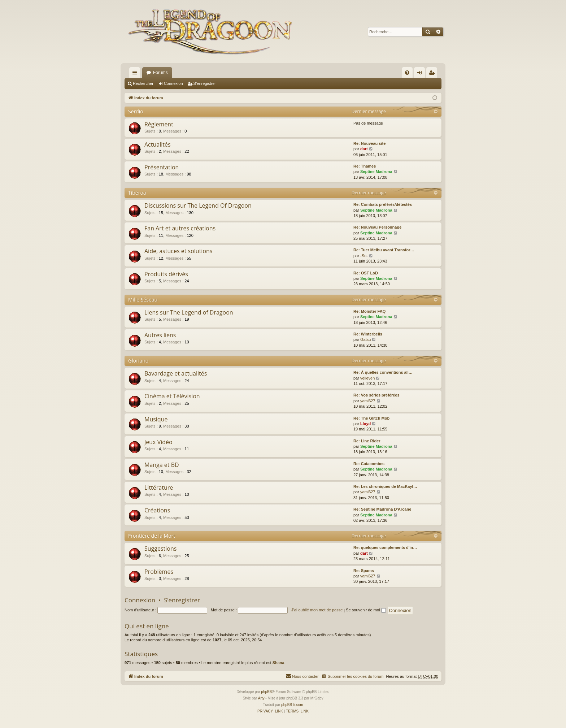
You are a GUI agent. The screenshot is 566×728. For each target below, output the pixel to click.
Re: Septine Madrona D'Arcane (382, 509)
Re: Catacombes (369, 464)
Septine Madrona (376, 172)
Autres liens (160, 335)
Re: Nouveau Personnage (377, 227)
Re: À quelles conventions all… (383, 372)
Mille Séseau (143, 300)
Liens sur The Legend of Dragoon (189, 312)
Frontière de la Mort (152, 536)
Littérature (159, 487)
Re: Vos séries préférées (376, 395)
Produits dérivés (166, 274)
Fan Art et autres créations (180, 228)
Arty (261, 698)
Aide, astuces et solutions (178, 251)
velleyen (367, 378)
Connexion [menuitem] (421, 74)
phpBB (266, 692)
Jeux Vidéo (158, 442)
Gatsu (365, 339)
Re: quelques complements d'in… (385, 547)
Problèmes (159, 572)
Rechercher (143, 83)
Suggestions (160, 549)
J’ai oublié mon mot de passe (317, 610)
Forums (160, 73)
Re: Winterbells (368, 334)
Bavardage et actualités (176, 373)
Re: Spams (364, 571)
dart (364, 149)
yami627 (368, 401)
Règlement (159, 124)
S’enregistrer (205, 83)
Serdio (136, 111)
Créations (157, 510)
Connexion (173, 83)
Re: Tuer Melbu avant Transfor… (384, 250)
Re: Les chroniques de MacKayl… (385, 486)
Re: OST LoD (366, 273)
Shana (278, 663)
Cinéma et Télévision (172, 396)
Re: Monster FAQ (369, 311)
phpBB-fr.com (292, 705)
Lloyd (365, 424)
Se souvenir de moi (366, 610)
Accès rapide (136, 74)
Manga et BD (162, 465)
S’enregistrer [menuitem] (433, 74)
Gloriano (138, 361)
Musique (156, 419)
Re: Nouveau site (369, 143)
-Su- (364, 256)
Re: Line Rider (367, 441)
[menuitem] (407, 73)
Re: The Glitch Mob (371, 418)
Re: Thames (365, 166)
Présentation (162, 167)
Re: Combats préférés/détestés (383, 204)
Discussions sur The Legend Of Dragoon (198, 205)
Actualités (158, 144)
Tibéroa (137, 193)
